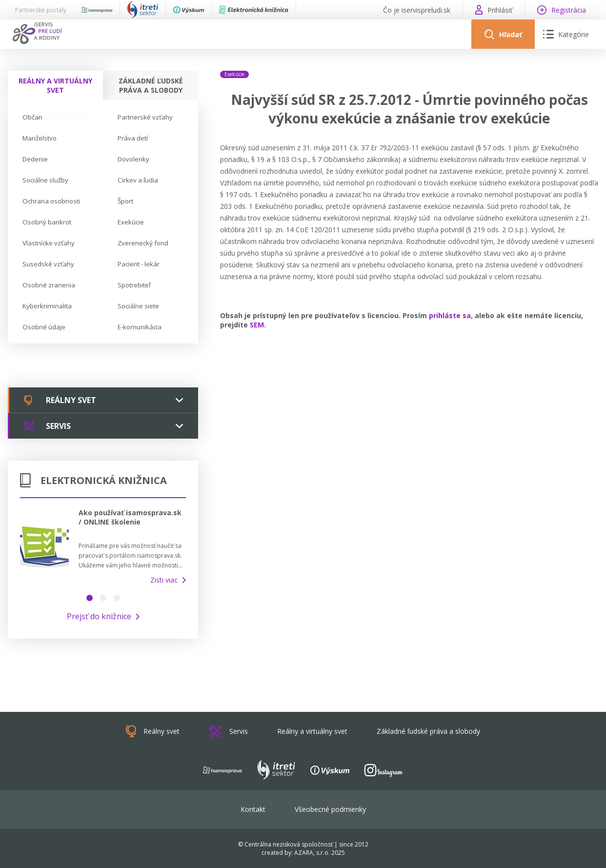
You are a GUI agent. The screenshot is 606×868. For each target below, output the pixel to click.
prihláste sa (450, 315)
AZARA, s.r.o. (312, 853)
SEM (257, 325)
